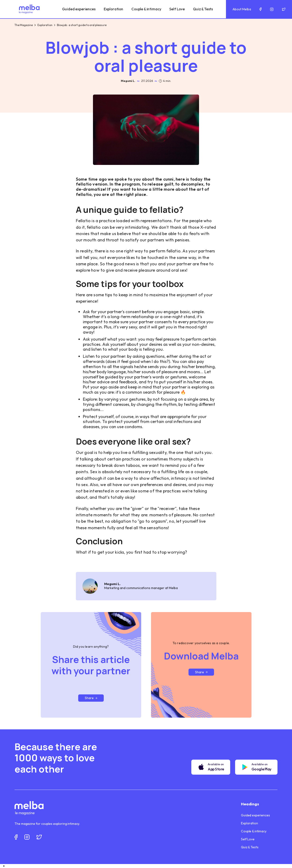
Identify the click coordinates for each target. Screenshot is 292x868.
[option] (150, 866)
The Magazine (24, 25)
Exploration (45, 25)
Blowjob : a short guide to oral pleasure (82, 25)
